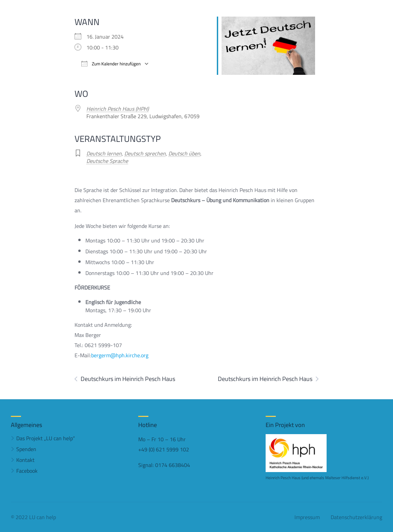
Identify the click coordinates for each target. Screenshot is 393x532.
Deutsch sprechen (145, 153)
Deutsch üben (184, 153)
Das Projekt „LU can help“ (46, 438)
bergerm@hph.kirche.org (120, 355)
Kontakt (25, 460)
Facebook (27, 471)
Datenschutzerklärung (356, 517)
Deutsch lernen (104, 153)
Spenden (26, 449)
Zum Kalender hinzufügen (111, 64)
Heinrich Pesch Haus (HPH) (118, 109)
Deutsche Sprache (107, 161)
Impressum (307, 517)
